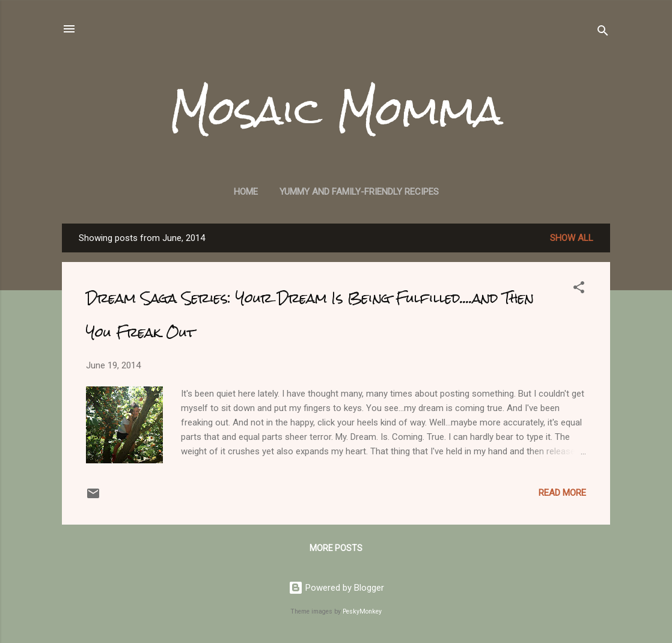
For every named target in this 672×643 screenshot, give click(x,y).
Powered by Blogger (336, 588)
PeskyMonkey (362, 611)
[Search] (603, 33)
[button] (579, 289)
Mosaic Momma (336, 111)
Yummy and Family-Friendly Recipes (359, 192)
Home (246, 192)
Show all (572, 238)
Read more (562, 493)
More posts (336, 548)
